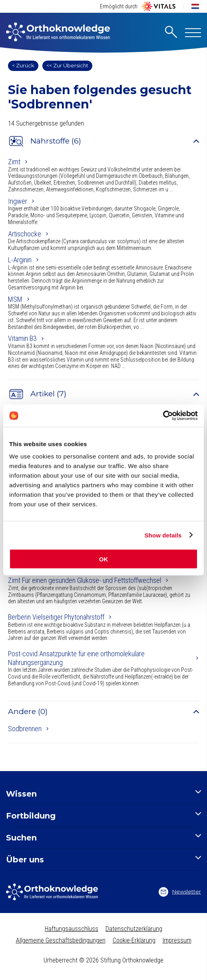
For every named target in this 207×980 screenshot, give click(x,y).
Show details (163, 535)
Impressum (177, 940)
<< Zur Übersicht (67, 65)
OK (104, 559)
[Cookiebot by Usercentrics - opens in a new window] (163, 416)
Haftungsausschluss (72, 929)
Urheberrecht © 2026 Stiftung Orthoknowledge (103, 960)
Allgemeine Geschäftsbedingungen (61, 940)
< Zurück (23, 65)
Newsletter (180, 892)
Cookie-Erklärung (134, 940)
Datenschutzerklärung (134, 929)
